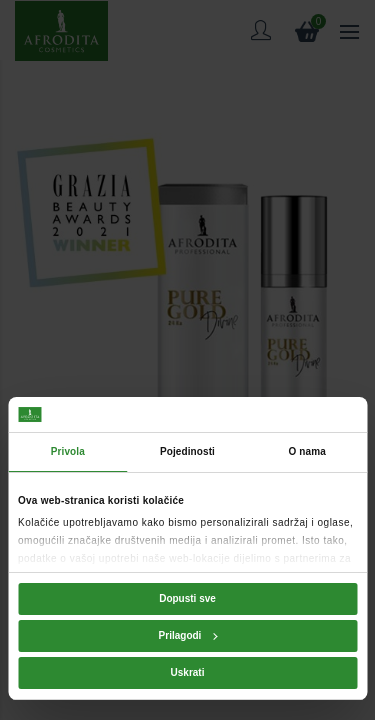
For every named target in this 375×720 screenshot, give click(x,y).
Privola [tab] (68, 451)
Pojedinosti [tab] (187, 451)
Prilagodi (188, 635)
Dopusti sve (187, 598)
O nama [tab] (307, 451)
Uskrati (188, 672)
